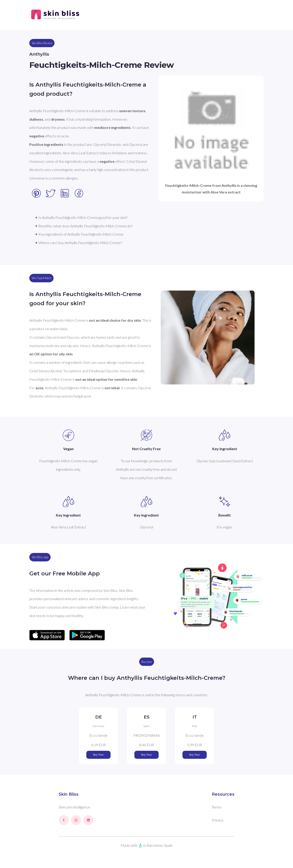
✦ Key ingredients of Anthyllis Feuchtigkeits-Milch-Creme (79, 234)
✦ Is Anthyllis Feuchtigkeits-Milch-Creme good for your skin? (81, 217)
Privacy (218, 820)
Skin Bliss (69, 794)
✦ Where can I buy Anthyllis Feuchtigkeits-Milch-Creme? (78, 243)
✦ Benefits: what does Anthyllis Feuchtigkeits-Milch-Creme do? (84, 226)
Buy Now (98, 755)
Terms (217, 807)
